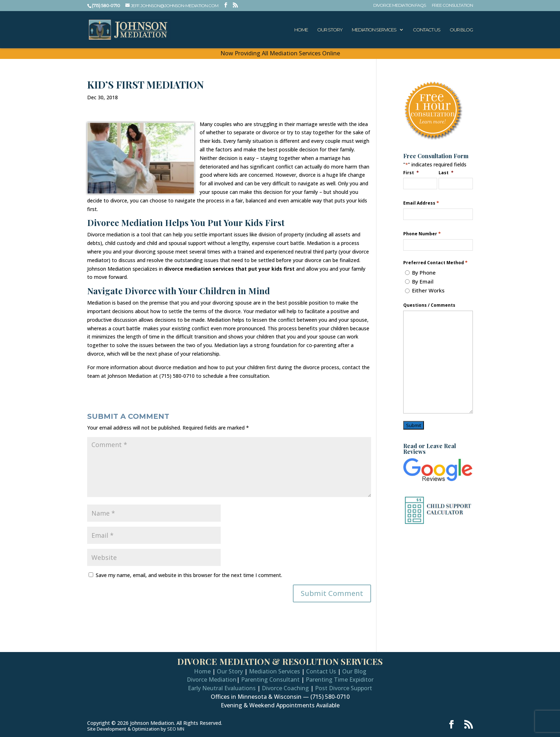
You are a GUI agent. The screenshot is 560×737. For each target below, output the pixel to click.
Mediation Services (374, 30)
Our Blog (461, 30)
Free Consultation (452, 6)
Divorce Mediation (212, 680)
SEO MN (176, 729)
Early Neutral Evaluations (222, 688)
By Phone (424, 272)
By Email (423, 281)
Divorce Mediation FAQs (399, 6)
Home (301, 30)
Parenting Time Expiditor (340, 680)
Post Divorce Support (344, 688)
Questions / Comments (429, 305)
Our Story (330, 30)
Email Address (421, 203)
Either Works (428, 290)
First (411, 172)
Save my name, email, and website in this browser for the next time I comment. (189, 575)
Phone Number (422, 234)
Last (446, 172)
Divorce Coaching (285, 688)
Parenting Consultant (270, 680)
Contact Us (427, 30)
